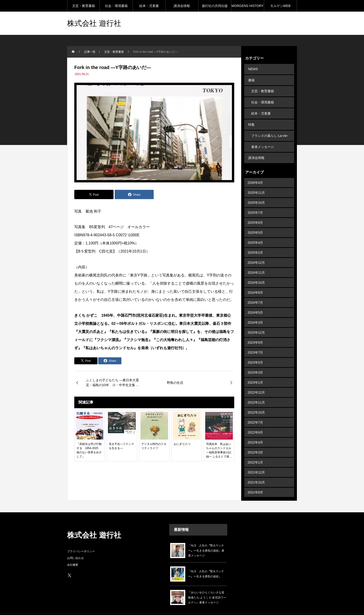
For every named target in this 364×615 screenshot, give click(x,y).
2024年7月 (255, 293)
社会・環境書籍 (116, 6)
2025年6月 (255, 213)
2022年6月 (255, 422)
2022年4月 (255, 432)
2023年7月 (255, 342)
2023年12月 (256, 322)
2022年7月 (255, 412)
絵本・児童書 (149, 6)
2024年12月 (256, 253)
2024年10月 (256, 273)
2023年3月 (255, 362)
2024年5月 (255, 303)
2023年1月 (255, 372)
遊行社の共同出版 (215, 6)
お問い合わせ (75, 548)
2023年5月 (255, 352)
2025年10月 (256, 193)
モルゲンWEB (280, 6)
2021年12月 (256, 462)
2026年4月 (255, 173)
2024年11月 (256, 263)
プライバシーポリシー (81, 541)
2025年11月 (256, 183)
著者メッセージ (263, 138)
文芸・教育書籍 (84, 6)
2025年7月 (255, 203)
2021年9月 (255, 482)
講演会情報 (182, 6)
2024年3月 (255, 312)
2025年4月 (255, 233)
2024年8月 (255, 283)
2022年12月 (256, 382)
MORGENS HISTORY (247, 6)
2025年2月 (255, 243)
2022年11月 (256, 392)
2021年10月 (256, 472)
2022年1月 (255, 452)
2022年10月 (256, 402)
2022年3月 (255, 442)
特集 (251, 118)
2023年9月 (255, 332)
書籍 (251, 79)
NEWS (253, 69)
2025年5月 (255, 223)
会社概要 (73, 555)
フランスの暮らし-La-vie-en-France (270, 130)
